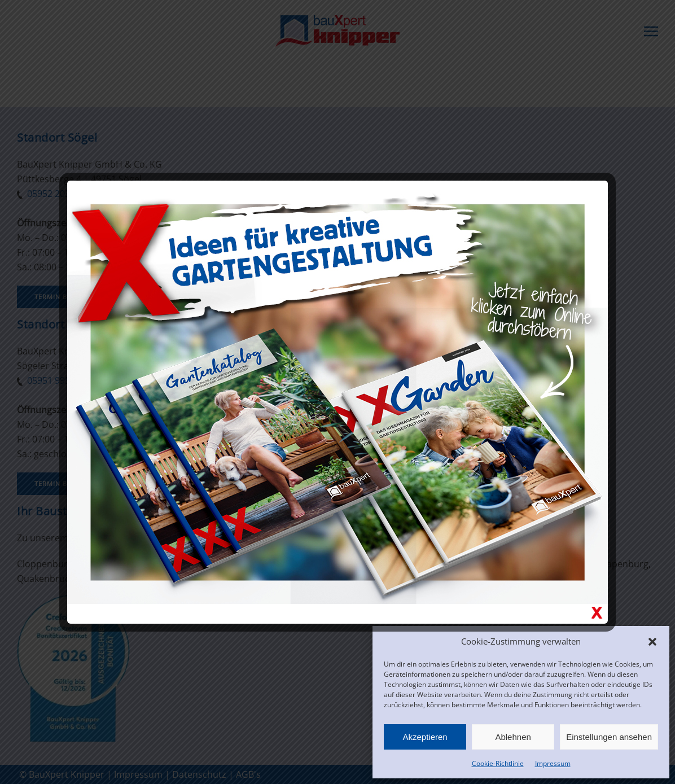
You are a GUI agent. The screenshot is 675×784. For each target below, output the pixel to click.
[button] (652, 641)
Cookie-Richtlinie (498, 763)
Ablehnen (513, 737)
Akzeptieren (425, 737)
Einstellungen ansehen (609, 737)
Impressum (553, 763)
